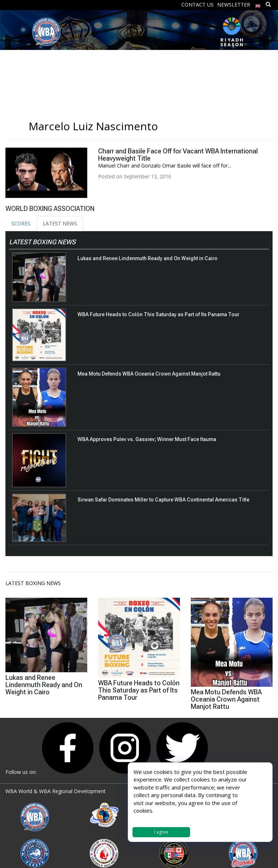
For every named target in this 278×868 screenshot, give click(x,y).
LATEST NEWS (60, 223)
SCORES (21, 223)
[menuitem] (258, 4)
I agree (161, 832)
